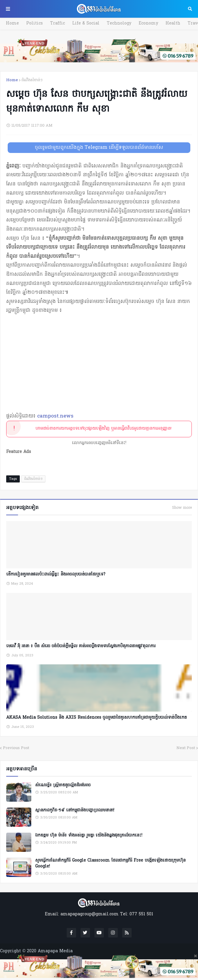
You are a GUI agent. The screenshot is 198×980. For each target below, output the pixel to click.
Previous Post (16, 748)
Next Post (186, 748)
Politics (35, 23)
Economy (148, 23)
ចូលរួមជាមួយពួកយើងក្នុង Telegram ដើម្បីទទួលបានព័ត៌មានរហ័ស (99, 148)
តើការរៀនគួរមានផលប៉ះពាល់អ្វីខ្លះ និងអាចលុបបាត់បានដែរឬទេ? (56, 574)
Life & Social (86, 23)
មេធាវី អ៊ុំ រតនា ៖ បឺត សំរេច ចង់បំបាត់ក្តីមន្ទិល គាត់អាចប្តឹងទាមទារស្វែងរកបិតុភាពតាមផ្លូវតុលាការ (81, 646)
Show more (182, 508)
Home (12, 23)
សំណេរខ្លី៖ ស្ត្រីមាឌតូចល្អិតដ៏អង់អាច (63, 785)
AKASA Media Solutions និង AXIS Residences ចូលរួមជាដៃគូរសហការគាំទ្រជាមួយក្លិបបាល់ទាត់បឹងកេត (96, 718)
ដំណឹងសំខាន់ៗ (32, 80)
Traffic (58, 23)
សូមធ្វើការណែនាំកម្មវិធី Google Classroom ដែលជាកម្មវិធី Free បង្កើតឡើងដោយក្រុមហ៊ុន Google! (110, 864)
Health (173, 23)
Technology (119, 23)
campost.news (55, 416)
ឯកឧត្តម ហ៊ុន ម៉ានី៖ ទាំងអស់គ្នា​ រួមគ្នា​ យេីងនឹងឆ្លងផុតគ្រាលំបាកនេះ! (89, 836)
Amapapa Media (55, 951)
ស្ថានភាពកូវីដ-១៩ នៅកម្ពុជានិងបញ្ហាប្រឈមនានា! (75, 811)
